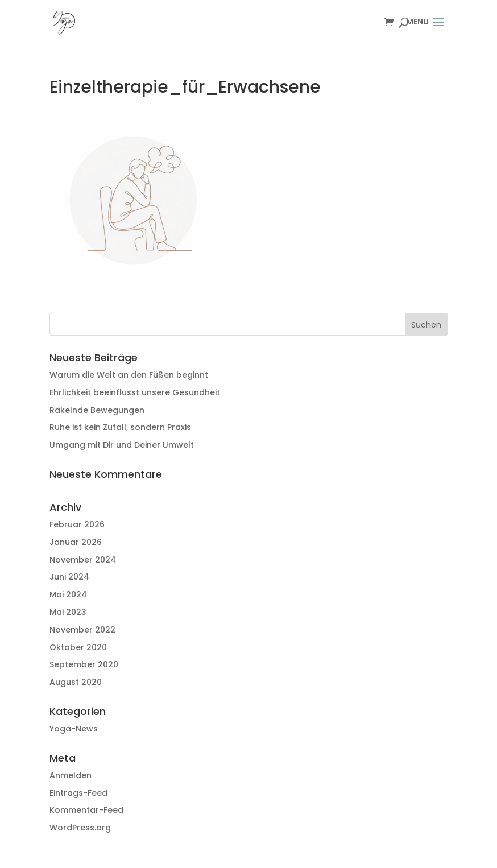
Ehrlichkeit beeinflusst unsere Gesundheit (135, 392)
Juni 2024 (69, 577)
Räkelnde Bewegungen (97, 410)
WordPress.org (80, 828)
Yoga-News (74, 729)
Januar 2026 (76, 542)
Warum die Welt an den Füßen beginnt (129, 375)
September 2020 (84, 664)
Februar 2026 (77, 524)
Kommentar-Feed (86, 810)
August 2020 (76, 682)
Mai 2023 (68, 612)
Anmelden (71, 775)
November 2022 (82, 630)
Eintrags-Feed (78, 793)
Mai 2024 (68, 594)
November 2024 (83, 560)
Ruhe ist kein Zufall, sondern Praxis (120, 427)
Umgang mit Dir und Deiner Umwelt (122, 445)
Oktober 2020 (78, 647)
